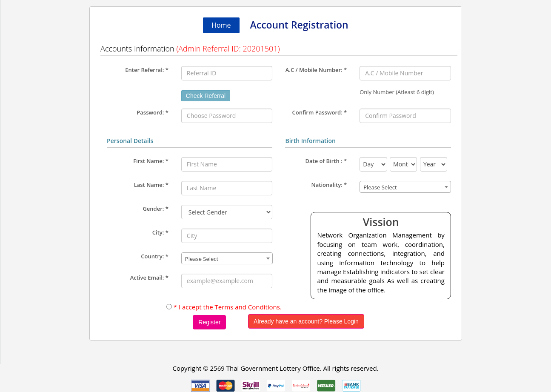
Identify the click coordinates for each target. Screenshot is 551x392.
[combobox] (227, 258)
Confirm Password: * (320, 112)
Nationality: (329, 185)
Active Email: (149, 278)
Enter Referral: (147, 70)
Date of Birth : (326, 161)
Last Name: (151, 185)
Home (221, 25)
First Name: (151, 161)
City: (160, 232)
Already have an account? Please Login (306, 321)
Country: (154, 256)
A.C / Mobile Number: (316, 70)
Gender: (155, 209)
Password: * (153, 112)
